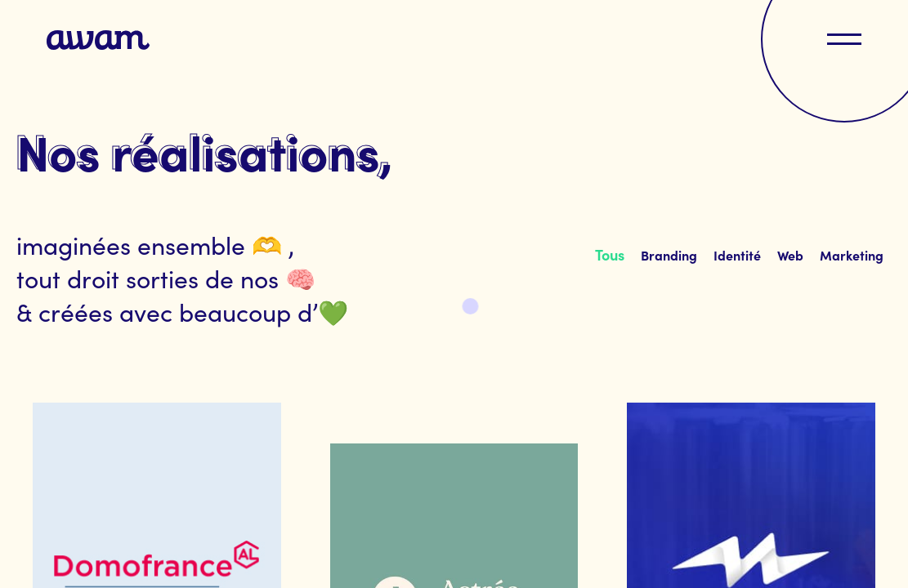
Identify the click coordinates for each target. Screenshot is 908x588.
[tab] (610, 255)
